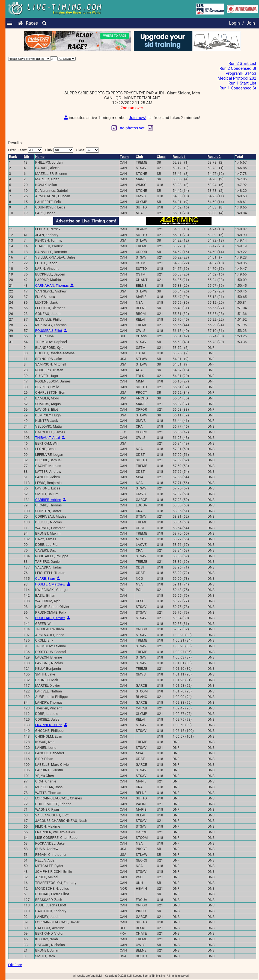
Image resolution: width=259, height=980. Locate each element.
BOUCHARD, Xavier (50, 618)
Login (234, 23)
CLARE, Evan (45, 579)
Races (32, 23)
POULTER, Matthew (50, 584)
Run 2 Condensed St (238, 68)
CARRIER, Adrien (48, 500)
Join (251, 23)
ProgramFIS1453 (241, 73)
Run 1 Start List (242, 83)
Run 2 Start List (242, 63)
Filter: (25, 150)
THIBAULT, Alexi (48, 438)
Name (40, 157)
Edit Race (15, 965)
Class (161, 157)
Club (139, 157)
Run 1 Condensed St (238, 88)
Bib (26, 157)
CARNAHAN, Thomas (52, 285)
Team (124, 157)
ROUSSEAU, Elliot (49, 331)
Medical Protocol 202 (237, 78)
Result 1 (179, 157)
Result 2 (214, 157)
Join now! (138, 118)
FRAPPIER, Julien (49, 725)
